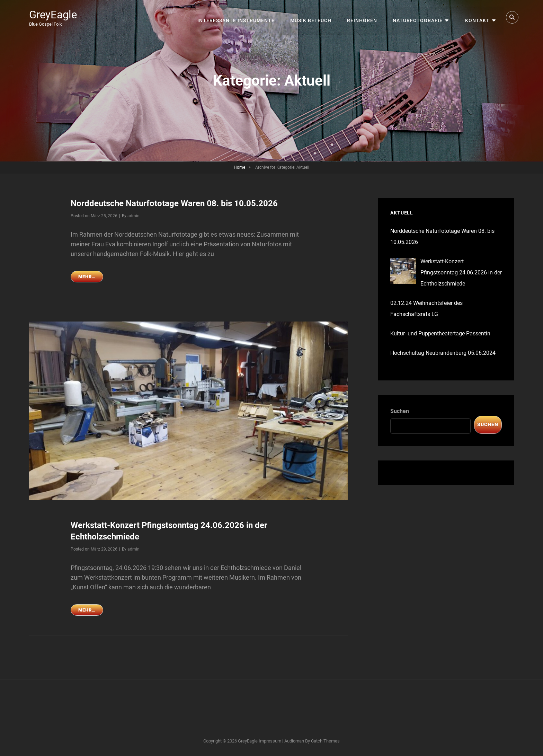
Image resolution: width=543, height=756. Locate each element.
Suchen (400, 411)
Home (239, 167)
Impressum (270, 740)
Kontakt (478, 17)
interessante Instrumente (239, 17)
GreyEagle (54, 15)
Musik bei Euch (313, 17)
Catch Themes (325, 740)
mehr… (91, 277)
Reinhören (364, 17)
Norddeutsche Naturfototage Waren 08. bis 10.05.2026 (174, 203)
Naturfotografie (419, 17)
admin (133, 216)
